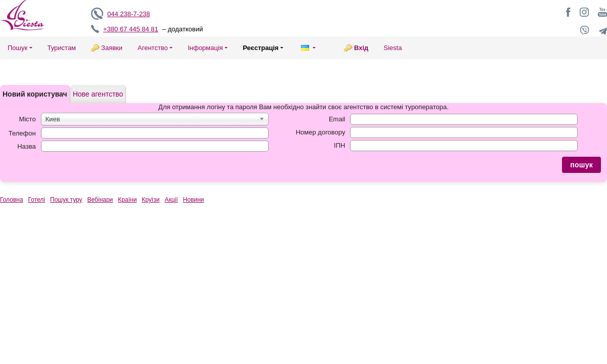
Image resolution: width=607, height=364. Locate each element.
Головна (12, 200)
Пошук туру (66, 200)
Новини (194, 200)
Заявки (112, 48)
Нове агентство (98, 94)
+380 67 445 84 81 (131, 29)
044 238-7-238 (129, 14)
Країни (127, 200)
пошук (581, 165)
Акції (171, 200)
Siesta (393, 48)
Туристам (62, 48)
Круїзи (150, 200)
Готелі (37, 200)
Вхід (361, 48)
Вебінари (100, 200)
